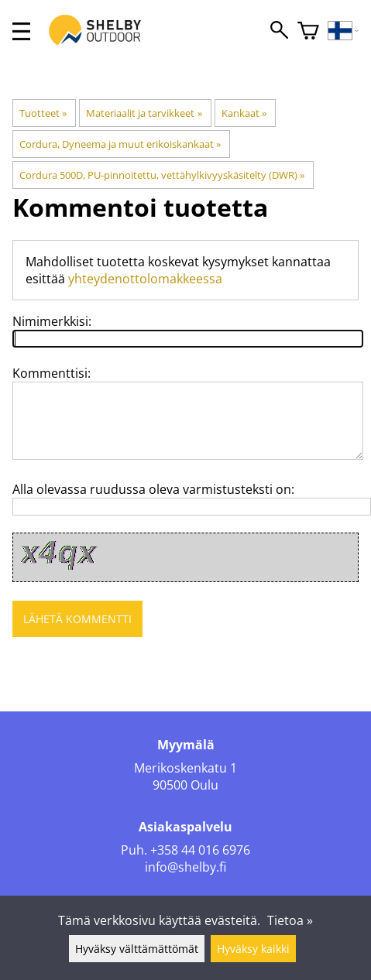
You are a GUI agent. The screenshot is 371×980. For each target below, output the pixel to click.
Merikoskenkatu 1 (185, 768)
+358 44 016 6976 (200, 850)
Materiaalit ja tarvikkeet (144, 113)
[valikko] (21, 31)
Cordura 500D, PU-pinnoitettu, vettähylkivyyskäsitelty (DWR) (162, 175)
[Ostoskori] (308, 31)
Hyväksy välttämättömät (137, 949)
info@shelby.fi (185, 867)
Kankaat (244, 113)
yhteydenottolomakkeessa (145, 279)
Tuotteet (43, 113)
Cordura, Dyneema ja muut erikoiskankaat (120, 144)
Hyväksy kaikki (253, 949)
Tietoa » (290, 920)
